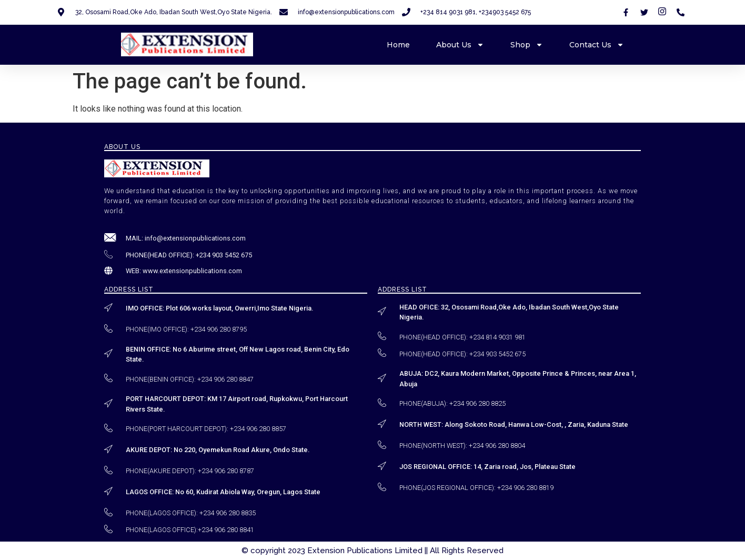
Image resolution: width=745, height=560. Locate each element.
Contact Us (597, 45)
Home (398, 45)
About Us (460, 45)
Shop (527, 45)
